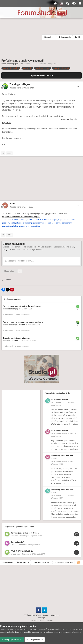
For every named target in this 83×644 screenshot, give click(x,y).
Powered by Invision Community (42, 620)
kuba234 (14, 536)
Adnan (59, 402)
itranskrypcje (13, 309)
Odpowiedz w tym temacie (42, 75)
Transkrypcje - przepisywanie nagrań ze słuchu (23, 322)
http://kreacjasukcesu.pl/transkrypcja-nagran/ (21, 217)
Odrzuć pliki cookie (35, 640)
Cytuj (9, 153)
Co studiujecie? (17, 542)
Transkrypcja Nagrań (15, 64)
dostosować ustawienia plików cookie (15, 632)
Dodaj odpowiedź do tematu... (19, 261)
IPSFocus (38, 615)
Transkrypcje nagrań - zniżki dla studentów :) (22, 306)
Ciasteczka (55, 615)
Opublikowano (22, 88)
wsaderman (13, 341)
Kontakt (46, 615)
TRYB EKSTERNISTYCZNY (22, 551)
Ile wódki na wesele (59, 399)
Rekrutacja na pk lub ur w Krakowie (26, 533)
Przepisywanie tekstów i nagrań (17, 338)
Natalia (14, 545)
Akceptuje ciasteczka (12, 640)
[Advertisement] (21, 37)
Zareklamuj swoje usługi (48, 64)
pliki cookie (33, 629)
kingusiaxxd (15, 554)
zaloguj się (7, 250)
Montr (59, 433)
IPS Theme (28, 615)
